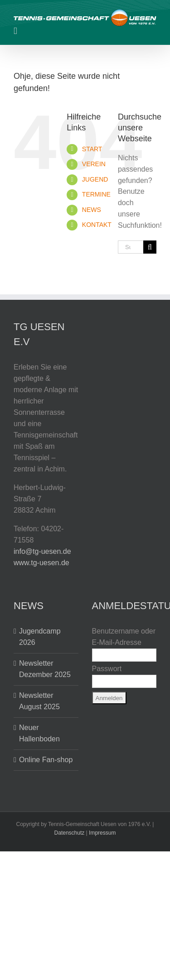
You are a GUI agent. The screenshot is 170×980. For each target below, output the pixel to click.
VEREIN (94, 164)
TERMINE (96, 194)
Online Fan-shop (46, 760)
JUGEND (95, 179)
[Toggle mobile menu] (15, 31)
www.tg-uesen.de (41, 563)
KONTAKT (97, 225)
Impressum (102, 833)
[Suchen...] (131, 247)
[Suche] (150, 247)
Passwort (107, 669)
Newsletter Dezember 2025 (45, 669)
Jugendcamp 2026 (40, 637)
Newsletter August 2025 (39, 701)
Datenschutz (70, 833)
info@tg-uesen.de (42, 551)
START (92, 149)
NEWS (92, 210)
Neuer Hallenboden (39, 733)
